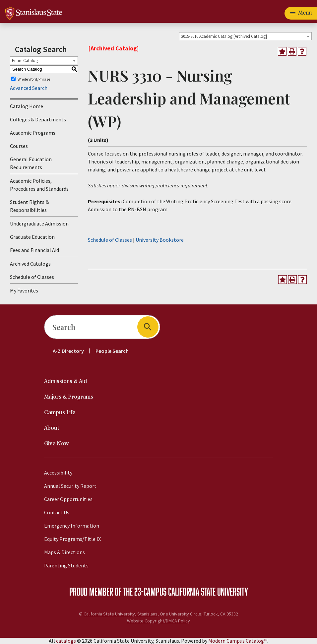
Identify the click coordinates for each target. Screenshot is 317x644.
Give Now (57, 444)
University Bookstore (160, 240)
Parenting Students (66, 565)
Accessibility (58, 473)
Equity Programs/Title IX (72, 539)
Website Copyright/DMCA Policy (158, 621)
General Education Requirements (31, 163)
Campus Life (60, 413)
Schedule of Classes (32, 277)
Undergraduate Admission (39, 224)
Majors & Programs (69, 397)
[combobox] (245, 36)
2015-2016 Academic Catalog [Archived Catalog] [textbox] (224, 36)
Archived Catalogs (30, 264)
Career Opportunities (68, 499)
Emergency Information (72, 526)
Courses (19, 146)
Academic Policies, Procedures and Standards (39, 185)
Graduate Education (32, 237)
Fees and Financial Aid (34, 250)
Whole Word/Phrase (34, 79)
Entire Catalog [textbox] (25, 61)
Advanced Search (29, 88)
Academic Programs (33, 133)
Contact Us (57, 512)
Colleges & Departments (38, 119)
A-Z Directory (68, 351)
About (52, 428)
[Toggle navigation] (301, 13)
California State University (208, 591)
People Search (112, 351)
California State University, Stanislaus (121, 614)
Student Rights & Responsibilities (29, 206)
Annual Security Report (70, 486)
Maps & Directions (64, 552)
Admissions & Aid (65, 382)
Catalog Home (27, 106)
